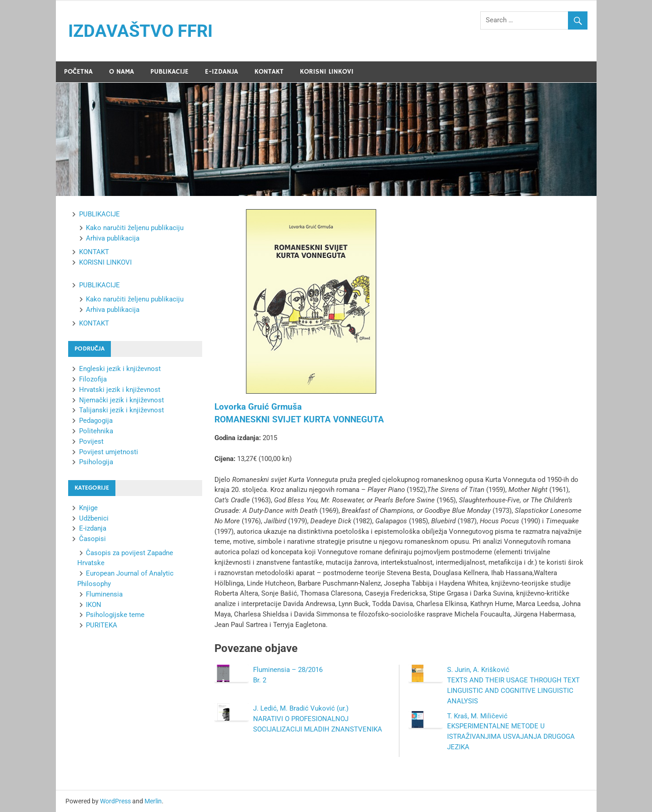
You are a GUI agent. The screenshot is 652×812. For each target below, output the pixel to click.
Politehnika (96, 431)
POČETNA (78, 72)
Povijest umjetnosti (109, 452)
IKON (94, 605)
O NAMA (122, 72)
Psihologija (96, 462)
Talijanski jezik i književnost (122, 410)
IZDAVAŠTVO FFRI (140, 31)
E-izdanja (93, 528)
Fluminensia (104, 594)
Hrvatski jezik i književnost (120, 390)
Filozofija (93, 379)
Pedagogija (96, 421)
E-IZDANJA (221, 72)
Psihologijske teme (115, 615)
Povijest (91, 441)
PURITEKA (102, 625)
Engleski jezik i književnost (120, 369)
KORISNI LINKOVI (327, 72)
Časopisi (92, 539)
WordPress (115, 801)
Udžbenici (94, 518)
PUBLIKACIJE (169, 72)
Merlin (153, 801)
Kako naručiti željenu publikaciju (135, 228)
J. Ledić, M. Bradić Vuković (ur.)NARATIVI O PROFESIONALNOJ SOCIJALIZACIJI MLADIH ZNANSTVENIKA (318, 719)
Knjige (88, 508)
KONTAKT (269, 72)
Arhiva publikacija (113, 238)
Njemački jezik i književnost (122, 400)
